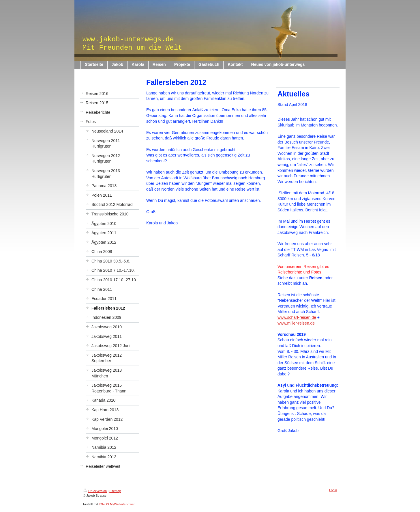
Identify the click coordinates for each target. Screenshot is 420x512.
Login (333, 490)
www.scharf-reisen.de (297, 317)
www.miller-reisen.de (296, 323)
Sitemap (115, 491)
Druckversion (95, 491)
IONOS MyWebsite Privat (117, 504)
